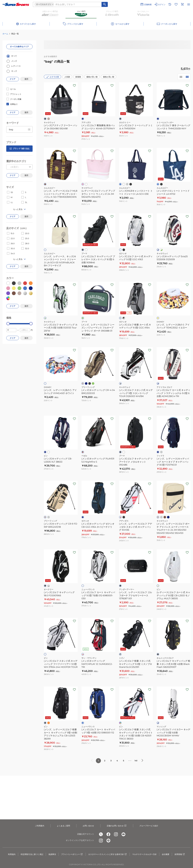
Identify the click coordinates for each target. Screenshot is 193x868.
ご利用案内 (39, 826)
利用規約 (12, 854)
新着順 (78, 77)
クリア (13, 79)
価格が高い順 (109, 77)
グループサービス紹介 (149, 826)
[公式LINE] (108, 841)
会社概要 (166, 854)
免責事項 (52, 854)
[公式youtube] (123, 834)
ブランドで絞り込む (19, 149)
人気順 (67, 77)
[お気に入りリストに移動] (176, 4)
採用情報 (180, 854)
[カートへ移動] (182, 4)
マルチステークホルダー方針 (144, 854)
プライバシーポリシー (72, 854)
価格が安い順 (92, 77)
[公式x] (101, 834)
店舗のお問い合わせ (117, 826)
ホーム (5, 34)
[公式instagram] (116, 834)
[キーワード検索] (105, 4)
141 (136, 761)
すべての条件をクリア (19, 47)
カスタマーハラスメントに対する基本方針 (108, 854)
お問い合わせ (88, 826)
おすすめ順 (52, 77)
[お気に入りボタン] (74, 86)
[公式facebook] (108, 834)
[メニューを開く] (189, 4)
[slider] (8, 324)
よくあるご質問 (63, 826)
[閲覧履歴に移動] (170, 4)
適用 (26, 79)
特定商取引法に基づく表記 (32, 854)
